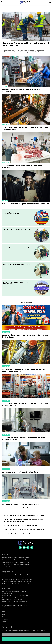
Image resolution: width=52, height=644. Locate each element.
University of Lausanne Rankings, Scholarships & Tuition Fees (17, 577)
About (3, 614)
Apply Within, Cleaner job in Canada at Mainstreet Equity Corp (25, 504)
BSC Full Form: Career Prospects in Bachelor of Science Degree (26, 204)
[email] (26, 635)
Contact (4, 622)
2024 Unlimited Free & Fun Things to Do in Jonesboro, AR (15, 283)
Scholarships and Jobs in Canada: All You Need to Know (21, 525)
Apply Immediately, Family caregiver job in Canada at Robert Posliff (24, 530)
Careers (5, 86)
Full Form (5, 201)
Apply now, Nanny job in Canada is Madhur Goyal (20, 472)
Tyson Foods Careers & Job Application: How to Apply (15, 595)
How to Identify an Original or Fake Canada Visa (17, 264)
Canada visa (6, 40)
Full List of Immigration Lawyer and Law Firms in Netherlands (16, 564)
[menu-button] (2, 2)
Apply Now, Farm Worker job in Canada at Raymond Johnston (23, 534)
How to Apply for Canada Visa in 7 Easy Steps (16, 247)
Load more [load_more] (26, 508)
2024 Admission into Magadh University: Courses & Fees (16, 575)
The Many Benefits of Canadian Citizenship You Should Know (17, 558)
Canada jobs (6, 124)
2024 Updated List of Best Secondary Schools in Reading (16, 584)
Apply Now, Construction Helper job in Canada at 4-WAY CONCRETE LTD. (26, 44)
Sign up (26, 639)
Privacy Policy (5, 619)
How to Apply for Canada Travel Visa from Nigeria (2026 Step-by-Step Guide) (18, 213)
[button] (50, 2)
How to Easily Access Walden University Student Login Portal (17, 579)
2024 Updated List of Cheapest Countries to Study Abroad (16, 582)
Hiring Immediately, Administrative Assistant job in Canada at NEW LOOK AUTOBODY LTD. (14, 598)
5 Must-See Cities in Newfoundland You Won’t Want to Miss (17, 560)
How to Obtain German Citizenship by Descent (13, 567)
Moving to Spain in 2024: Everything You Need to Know (15, 562)
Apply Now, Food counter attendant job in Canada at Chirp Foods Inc (25, 515)
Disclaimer (4, 617)
